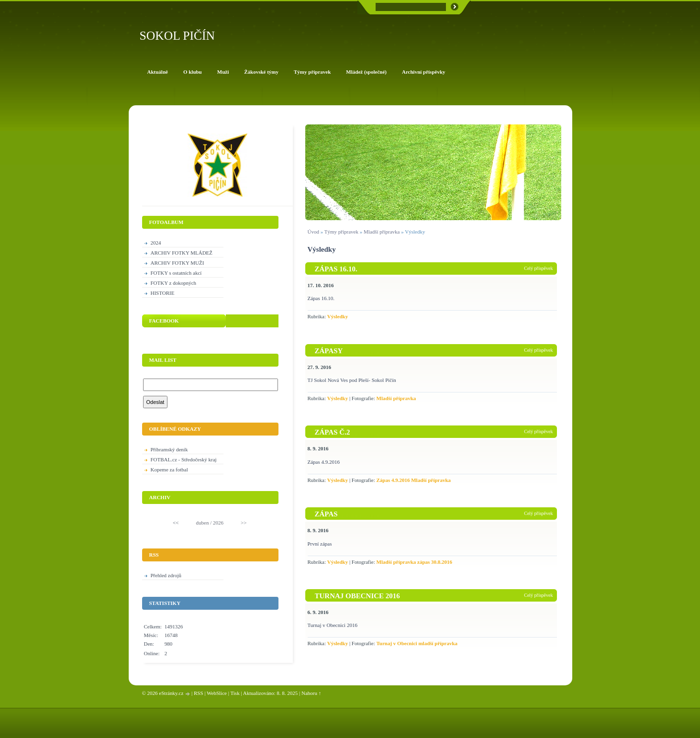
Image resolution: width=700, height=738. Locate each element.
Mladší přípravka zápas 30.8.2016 (415, 562)
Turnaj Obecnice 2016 (357, 596)
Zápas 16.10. (336, 269)
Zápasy (329, 351)
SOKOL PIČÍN (178, 36)
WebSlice (217, 693)
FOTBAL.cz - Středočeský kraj (184, 459)
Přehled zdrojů (166, 575)
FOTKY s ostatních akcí (176, 273)
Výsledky (338, 316)
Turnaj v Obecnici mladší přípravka (417, 643)
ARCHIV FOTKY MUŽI (178, 263)
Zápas (326, 514)
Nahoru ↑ (311, 693)
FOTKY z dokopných (174, 283)
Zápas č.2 (333, 432)
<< (176, 523)
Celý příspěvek (538, 268)
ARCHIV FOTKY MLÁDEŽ (182, 253)
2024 (156, 243)
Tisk (235, 693)
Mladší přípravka (382, 232)
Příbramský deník (169, 449)
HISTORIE (163, 293)
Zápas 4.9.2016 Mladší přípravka (414, 480)
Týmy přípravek (341, 232)
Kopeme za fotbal (169, 470)
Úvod (313, 232)
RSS (199, 693)
